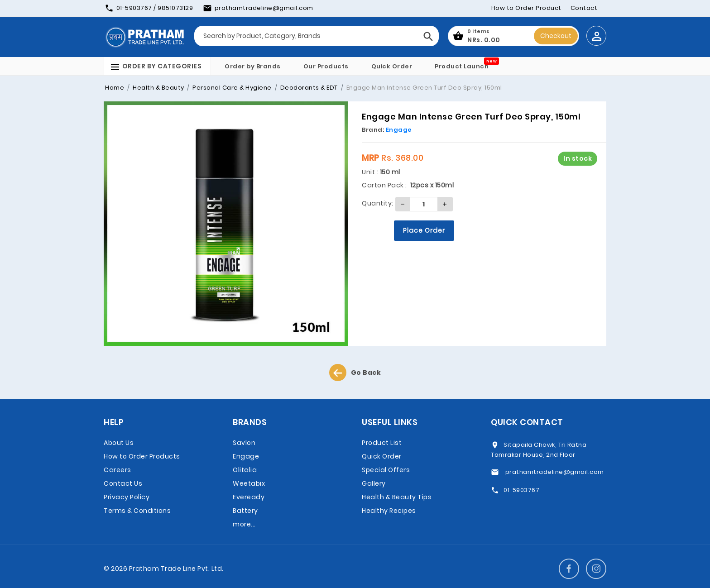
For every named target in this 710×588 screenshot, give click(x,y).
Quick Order (392, 66)
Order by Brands (253, 66)
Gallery (374, 483)
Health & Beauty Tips (397, 497)
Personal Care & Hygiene (231, 88)
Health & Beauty (158, 88)
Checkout (556, 36)
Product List (382, 443)
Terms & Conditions (137, 511)
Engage (399, 130)
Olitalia (245, 470)
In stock (578, 158)
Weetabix (249, 483)
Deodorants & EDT (308, 88)
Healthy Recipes (389, 511)
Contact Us (123, 483)
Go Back (355, 373)
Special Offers (386, 470)
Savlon (244, 443)
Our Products (326, 66)
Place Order (424, 230)
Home (115, 88)
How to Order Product (526, 8)
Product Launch (462, 66)
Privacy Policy (127, 497)
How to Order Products (142, 456)
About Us (119, 443)
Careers (118, 470)
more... (244, 524)
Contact (584, 8)
